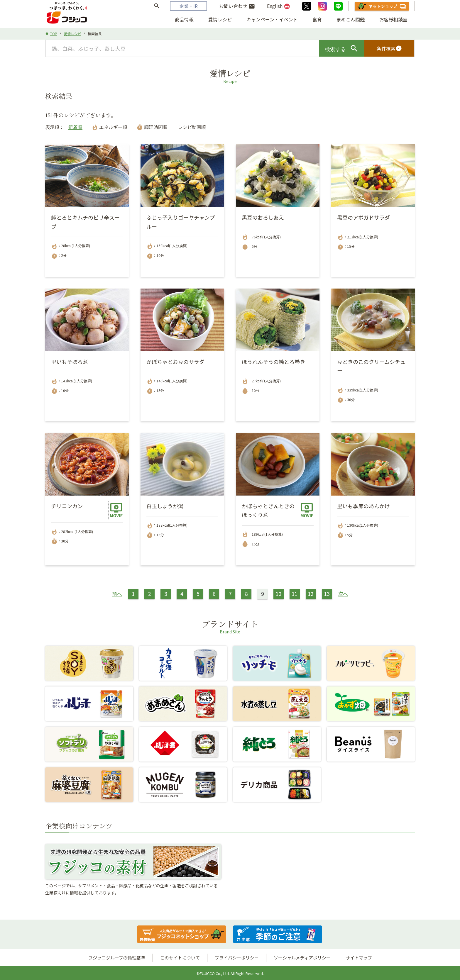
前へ (117, 594)
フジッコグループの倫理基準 (117, 958)
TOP (54, 34)
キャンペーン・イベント (272, 19)
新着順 (75, 127)
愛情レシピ (220, 19)
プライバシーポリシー (237, 958)
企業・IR (188, 6)
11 (295, 594)
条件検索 (389, 48)
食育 (317, 19)
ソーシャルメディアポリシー (302, 958)
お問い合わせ (237, 6)
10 (278, 594)
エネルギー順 (109, 127)
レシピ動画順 (191, 127)
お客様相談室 (393, 19)
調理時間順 (152, 127)
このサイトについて (180, 958)
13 (327, 594)
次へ (343, 594)
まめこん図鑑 (351, 19)
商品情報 (184, 19)
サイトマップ (359, 958)
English (279, 6)
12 (311, 594)
